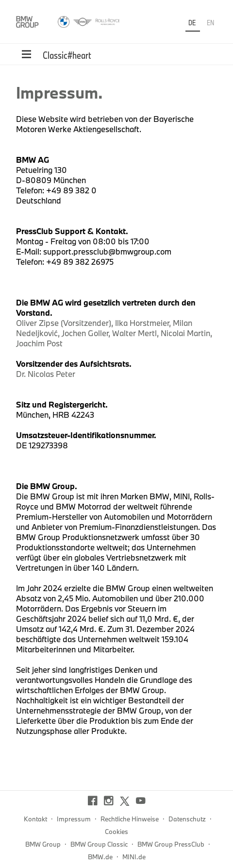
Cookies (116, 832)
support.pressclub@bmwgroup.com (107, 251)
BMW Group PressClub (171, 844)
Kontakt (35, 819)
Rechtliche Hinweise (130, 819)
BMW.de (100, 857)
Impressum (74, 819)
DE (193, 23)
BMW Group (43, 844)
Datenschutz (187, 819)
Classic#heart (67, 55)
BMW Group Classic (99, 844)
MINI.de (134, 857)
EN (210, 23)
